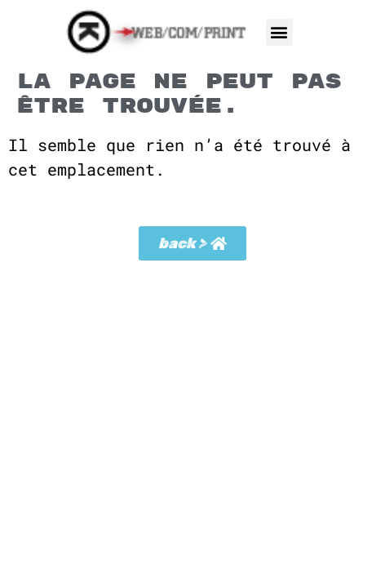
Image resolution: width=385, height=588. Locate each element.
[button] (279, 32)
